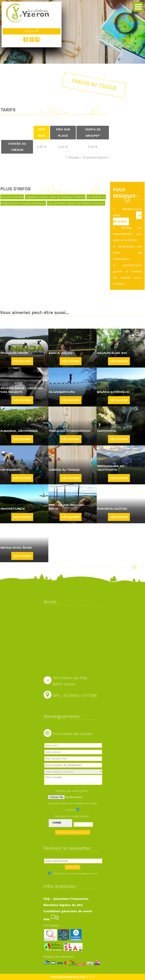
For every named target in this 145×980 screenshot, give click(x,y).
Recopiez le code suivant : (73, 816)
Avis (51, 919)
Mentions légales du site (63, 905)
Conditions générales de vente (68, 911)
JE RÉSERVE (127, 218)
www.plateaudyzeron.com (68, 977)
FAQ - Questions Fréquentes (66, 899)
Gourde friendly (12, 197)
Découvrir (22, 361)
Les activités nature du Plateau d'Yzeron (76, 203)
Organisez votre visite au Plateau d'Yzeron (55, 197)
